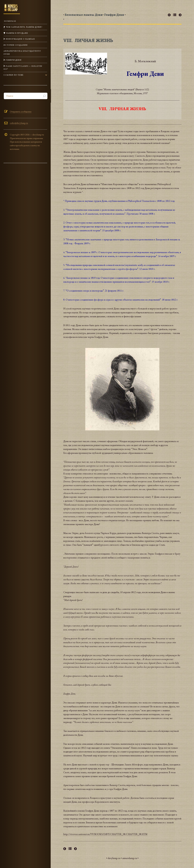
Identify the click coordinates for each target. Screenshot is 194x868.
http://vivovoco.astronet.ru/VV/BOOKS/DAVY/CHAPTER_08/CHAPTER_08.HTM (105, 834)
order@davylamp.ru (19, 123)
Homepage (10, 21)
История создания (15, 45)
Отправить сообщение (21, 112)
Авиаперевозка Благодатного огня (22, 52)
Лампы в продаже (17, 33)
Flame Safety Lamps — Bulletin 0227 (23, 67)
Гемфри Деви (13, 60)
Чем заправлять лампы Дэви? (24, 27)
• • (83, 17)
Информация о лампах (20, 39)
